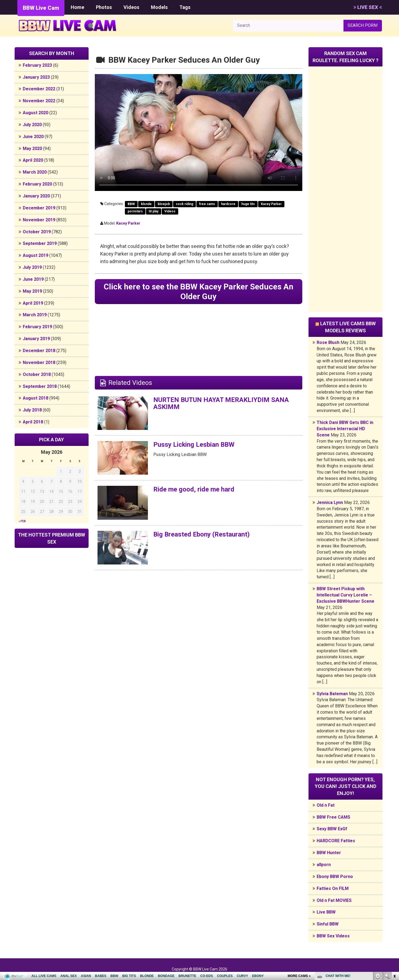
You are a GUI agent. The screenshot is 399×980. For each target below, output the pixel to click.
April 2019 (33, 303)
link (394, 895)
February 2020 (37, 184)
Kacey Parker (271, 204)
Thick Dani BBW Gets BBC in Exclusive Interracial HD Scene (345, 429)
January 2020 (36, 196)
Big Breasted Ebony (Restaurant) (202, 534)
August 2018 (35, 398)
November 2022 (39, 101)
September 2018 (40, 386)
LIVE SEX (368, 7)
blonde (146, 204)
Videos (131, 7)
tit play (154, 211)
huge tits (248, 204)
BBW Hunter (329, 853)
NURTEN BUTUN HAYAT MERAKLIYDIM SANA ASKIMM (222, 403)
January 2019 (36, 339)
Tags (185, 7)
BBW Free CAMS (333, 817)
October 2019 (37, 232)
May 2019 (32, 291)
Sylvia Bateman (332, 694)
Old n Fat (326, 805)
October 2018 (37, 374)
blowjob (164, 204)
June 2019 (33, 279)
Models (159, 7)
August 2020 (35, 113)
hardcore (228, 204)
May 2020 (32, 149)
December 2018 (39, 351)
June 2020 (33, 137)
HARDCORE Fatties (336, 841)
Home (77, 7)
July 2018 (32, 410)
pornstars (135, 211)
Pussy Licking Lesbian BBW (194, 445)
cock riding (184, 204)
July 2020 (32, 125)
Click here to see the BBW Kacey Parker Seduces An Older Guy (198, 291)
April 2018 (33, 422)
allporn (324, 865)
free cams (207, 204)
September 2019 (40, 243)
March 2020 (35, 172)
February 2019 (37, 327)
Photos (104, 7)
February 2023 (37, 65)
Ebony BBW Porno (335, 877)
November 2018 (39, 363)
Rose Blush (328, 342)
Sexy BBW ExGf (332, 829)
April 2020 (33, 160)
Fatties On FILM (333, 888)
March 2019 (35, 315)
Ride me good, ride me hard (194, 490)
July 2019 (32, 267)
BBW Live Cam (41, 8)
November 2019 (39, 220)
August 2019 (35, 255)
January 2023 (36, 77)
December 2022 (39, 89)
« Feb (22, 521)
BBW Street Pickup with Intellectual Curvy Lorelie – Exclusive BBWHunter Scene (346, 595)
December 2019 (39, 208)
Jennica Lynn (330, 502)
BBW (131, 204)
